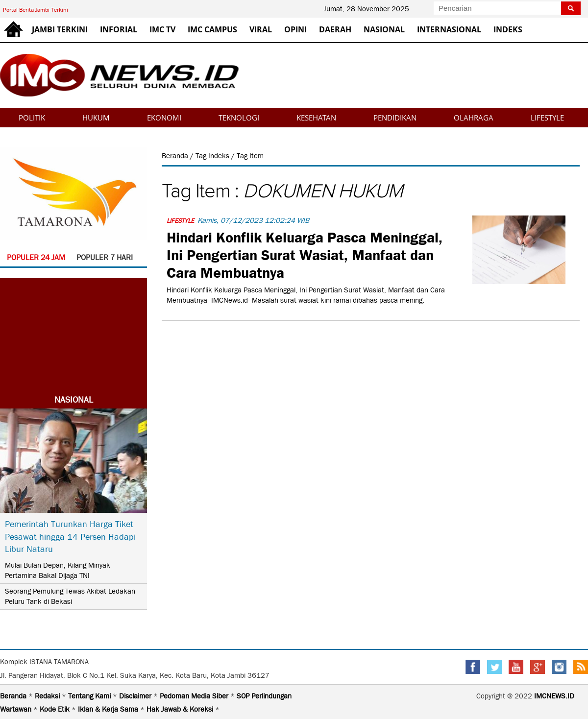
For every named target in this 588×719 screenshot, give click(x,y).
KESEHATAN (316, 118)
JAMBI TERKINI (60, 29)
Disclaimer (136, 696)
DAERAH (335, 29)
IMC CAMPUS (212, 29)
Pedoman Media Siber (195, 696)
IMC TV (162, 29)
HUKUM (96, 118)
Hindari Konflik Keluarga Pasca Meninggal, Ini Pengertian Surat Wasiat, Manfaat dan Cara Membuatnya (305, 254)
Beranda (176, 156)
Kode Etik (56, 709)
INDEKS (508, 29)
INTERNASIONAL (449, 29)
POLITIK (32, 118)
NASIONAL (384, 29)
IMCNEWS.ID (554, 696)
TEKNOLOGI (239, 118)
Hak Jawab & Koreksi (181, 709)
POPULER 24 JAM (36, 257)
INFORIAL (119, 29)
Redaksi (48, 696)
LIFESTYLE (547, 118)
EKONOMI (164, 118)
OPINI (295, 29)
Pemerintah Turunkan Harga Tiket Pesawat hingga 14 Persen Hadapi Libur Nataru (70, 536)
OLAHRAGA (474, 118)
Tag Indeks (213, 156)
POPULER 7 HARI (105, 257)
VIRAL (261, 29)
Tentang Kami (90, 696)
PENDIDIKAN (395, 118)
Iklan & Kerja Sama (109, 709)
